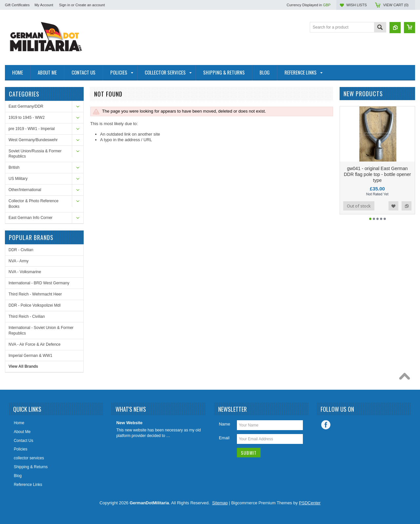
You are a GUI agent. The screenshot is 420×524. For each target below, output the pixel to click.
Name (225, 424)
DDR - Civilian (21, 250)
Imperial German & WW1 (30, 356)
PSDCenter (310, 503)
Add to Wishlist (393, 206)
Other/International (25, 190)
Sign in (65, 5)
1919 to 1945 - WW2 (27, 118)
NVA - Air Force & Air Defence (35, 344)
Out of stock (359, 206)
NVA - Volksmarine (25, 272)
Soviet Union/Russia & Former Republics (35, 154)
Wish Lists (356, 5)
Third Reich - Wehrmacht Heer (35, 294)
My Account (44, 5)
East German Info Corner (31, 218)
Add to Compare (407, 206)
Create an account (90, 5)
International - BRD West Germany (39, 283)
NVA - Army (19, 261)
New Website (129, 423)
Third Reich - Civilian (27, 317)
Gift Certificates (17, 5)
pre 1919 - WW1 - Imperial (32, 129)
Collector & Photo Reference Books (33, 204)
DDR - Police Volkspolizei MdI (35, 305)
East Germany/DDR (26, 106)
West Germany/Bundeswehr (33, 140)
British (14, 167)
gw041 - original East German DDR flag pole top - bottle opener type (378, 174)
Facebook (326, 425)
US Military (18, 179)
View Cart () (396, 5)
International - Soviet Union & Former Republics (41, 330)
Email (224, 438)
